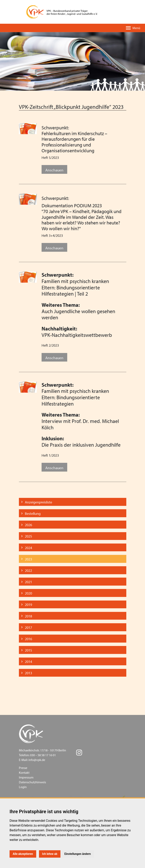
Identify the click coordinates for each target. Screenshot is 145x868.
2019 (28, 605)
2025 (28, 536)
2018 (28, 616)
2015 (28, 650)
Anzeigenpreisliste (38, 502)
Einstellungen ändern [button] (78, 854)
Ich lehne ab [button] (50, 854)
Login (23, 787)
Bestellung (33, 514)
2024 (28, 548)
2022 (28, 571)
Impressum (26, 777)
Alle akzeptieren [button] (23, 854)
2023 (28, 559)
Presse (23, 768)
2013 (28, 673)
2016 (28, 639)
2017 (28, 628)
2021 (28, 582)
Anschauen (54, 170)
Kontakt (24, 773)
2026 (28, 525)
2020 (28, 593)
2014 (28, 662)
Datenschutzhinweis (32, 782)
